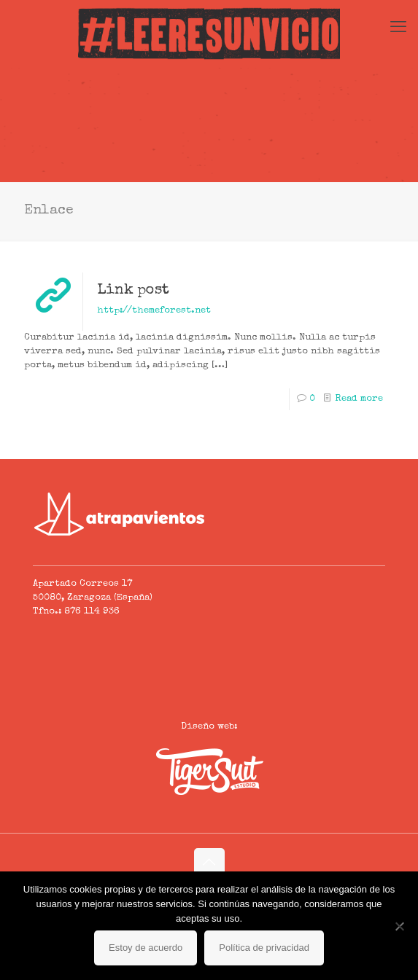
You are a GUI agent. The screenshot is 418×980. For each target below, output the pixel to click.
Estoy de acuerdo (146, 948)
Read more (359, 399)
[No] (400, 926)
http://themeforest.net (154, 311)
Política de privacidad (264, 948)
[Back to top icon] (209, 863)
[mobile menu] (398, 29)
